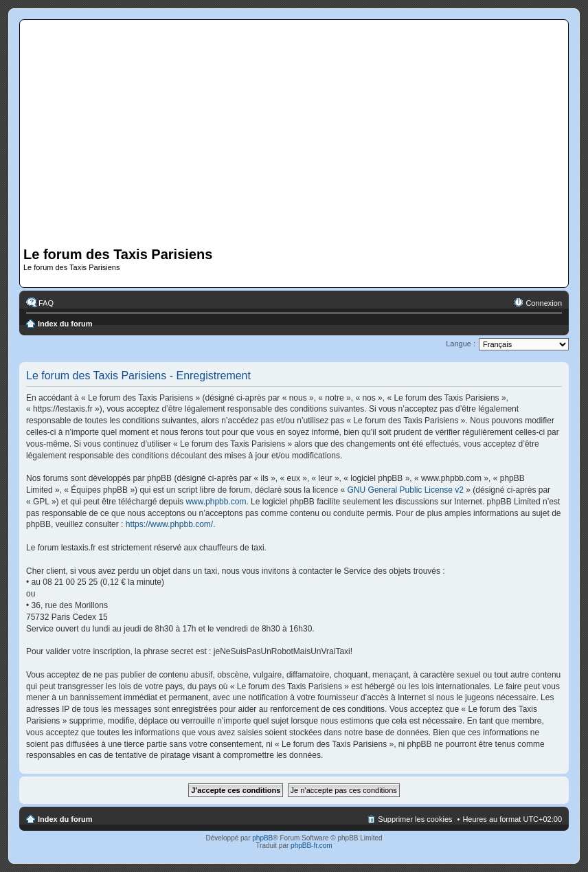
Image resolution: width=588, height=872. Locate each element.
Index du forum (65, 324)
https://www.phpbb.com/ (169, 524)
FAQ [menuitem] (46, 303)
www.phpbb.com (216, 502)
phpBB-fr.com (312, 846)
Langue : (461, 344)
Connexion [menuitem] (544, 303)
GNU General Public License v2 (406, 490)
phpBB (262, 838)
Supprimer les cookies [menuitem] (415, 819)
